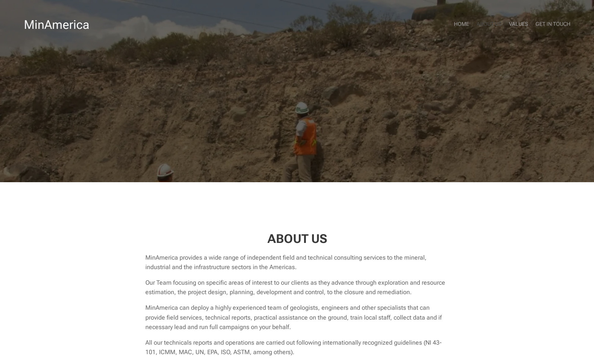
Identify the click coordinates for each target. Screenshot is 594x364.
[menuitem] (549, 25)
